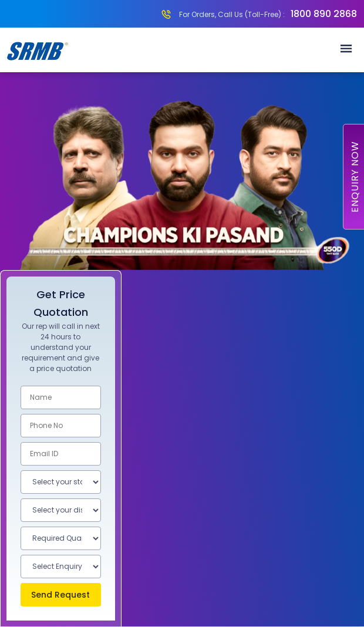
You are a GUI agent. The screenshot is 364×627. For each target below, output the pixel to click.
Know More (182, 581)
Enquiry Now (355, 177)
